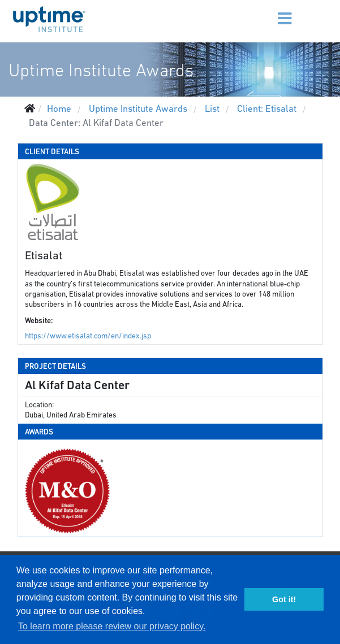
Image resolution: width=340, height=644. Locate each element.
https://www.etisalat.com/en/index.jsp (88, 336)
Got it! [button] (284, 599)
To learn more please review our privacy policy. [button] (112, 626)
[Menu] (267, 11)
